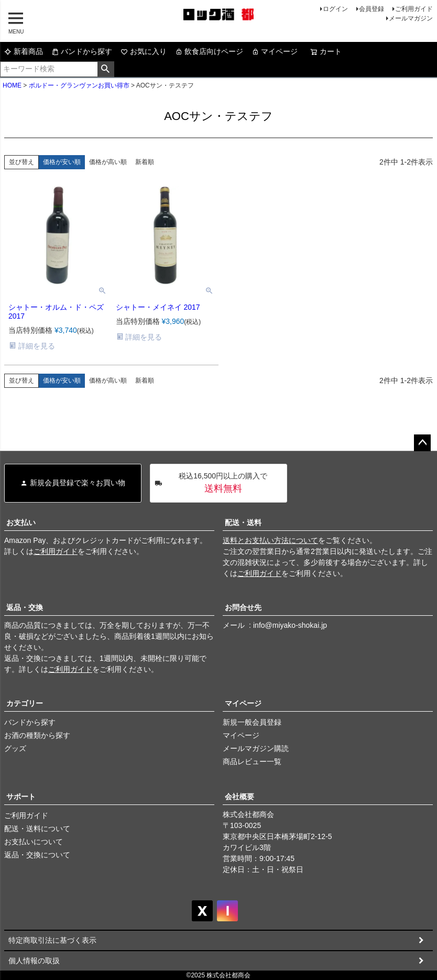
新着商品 (24, 51)
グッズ (15, 748)
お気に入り (144, 51)
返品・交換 (25, 607)
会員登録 (372, 9)
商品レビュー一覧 (252, 761)
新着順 (145, 162)
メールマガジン (411, 18)
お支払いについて (34, 842)
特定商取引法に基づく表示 (52, 940)
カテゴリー (25, 703)
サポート (21, 797)
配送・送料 (243, 522)
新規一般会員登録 (252, 722)
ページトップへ (422, 443)
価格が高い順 (108, 162)
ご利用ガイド (414, 9)
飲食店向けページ (209, 51)
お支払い (21, 522)
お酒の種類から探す (37, 735)
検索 (106, 69)
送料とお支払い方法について (270, 540)
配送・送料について (37, 829)
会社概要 (239, 797)
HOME (12, 85)
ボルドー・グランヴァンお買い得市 (79, 85)
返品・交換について (37, 855)
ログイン (335, 9)
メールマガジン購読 (256, 748)
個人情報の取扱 (34, 961)
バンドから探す (82, 51)
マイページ (275, 51)
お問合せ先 (243, 607)
